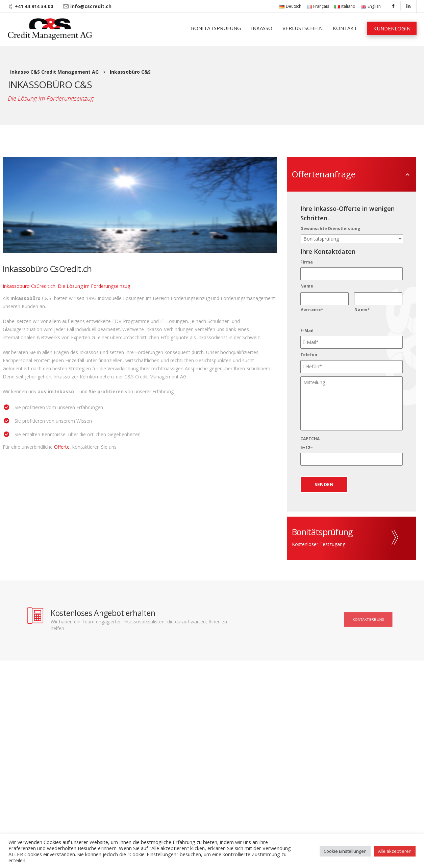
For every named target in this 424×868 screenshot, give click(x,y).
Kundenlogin (392, 28)
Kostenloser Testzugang (319, 544)
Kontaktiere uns (368, 619)
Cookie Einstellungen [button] (345, 851)
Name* (362, 309)
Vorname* (312, 309)
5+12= (307, 448)
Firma (307, 262)
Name (307, 286)
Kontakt (345, 28)
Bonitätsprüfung (216, 28)
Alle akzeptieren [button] (395, 851)
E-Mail (307, 331)
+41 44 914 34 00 (34, 6)
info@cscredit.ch (91, 6)
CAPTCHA (310, 439)
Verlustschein (303, 28)
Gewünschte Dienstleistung (330, 229)
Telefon (309, 355)
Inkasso (262, 28)
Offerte (62, 447)
